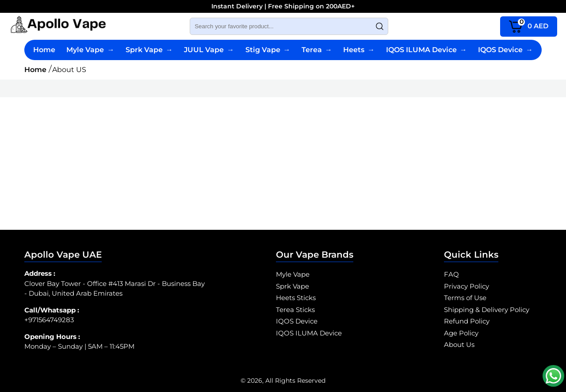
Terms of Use (465, 298)
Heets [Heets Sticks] (359, 50)
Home (44, 50)
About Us (459, 344)
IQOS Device (505, 50)
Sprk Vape (149, 50)
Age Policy (461, 333)
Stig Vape (268, 50)
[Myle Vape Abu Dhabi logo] (58, 26)
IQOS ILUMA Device (426, 50)
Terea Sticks (295, 310)
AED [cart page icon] (529, 25)
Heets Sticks (296, 298)
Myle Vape (90, 50)
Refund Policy (467, 321)
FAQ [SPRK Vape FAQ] (451, 274)
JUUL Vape (209, 50)
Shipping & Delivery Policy (487, 310)
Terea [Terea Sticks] (317, 50)
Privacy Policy (467, 286)
